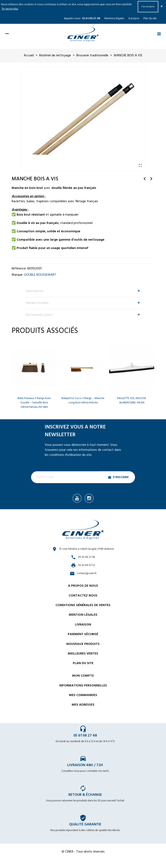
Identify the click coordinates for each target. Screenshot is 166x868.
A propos (134, 18)
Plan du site (150, 18)
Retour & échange (85, 795)
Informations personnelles (83, 686)
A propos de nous (83, 586)
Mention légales (83, 615)
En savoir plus (10, 9)
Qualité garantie (85, 824)
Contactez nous (83, 596)
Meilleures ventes (83, 654)
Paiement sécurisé (83, 634)
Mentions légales (114, 18)
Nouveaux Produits (83, 644)
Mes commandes (83, 695)
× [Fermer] (162, 7)
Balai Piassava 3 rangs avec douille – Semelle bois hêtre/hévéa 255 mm (34, 403)
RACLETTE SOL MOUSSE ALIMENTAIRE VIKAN (132, 401)
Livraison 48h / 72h (85, 765)
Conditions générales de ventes (83, 605)
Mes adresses (83, 705)
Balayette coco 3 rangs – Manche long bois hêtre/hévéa (83, 401)
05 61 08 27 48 (85, 736)
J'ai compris (148, 7)
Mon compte (83, 676)
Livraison (83, 625)
